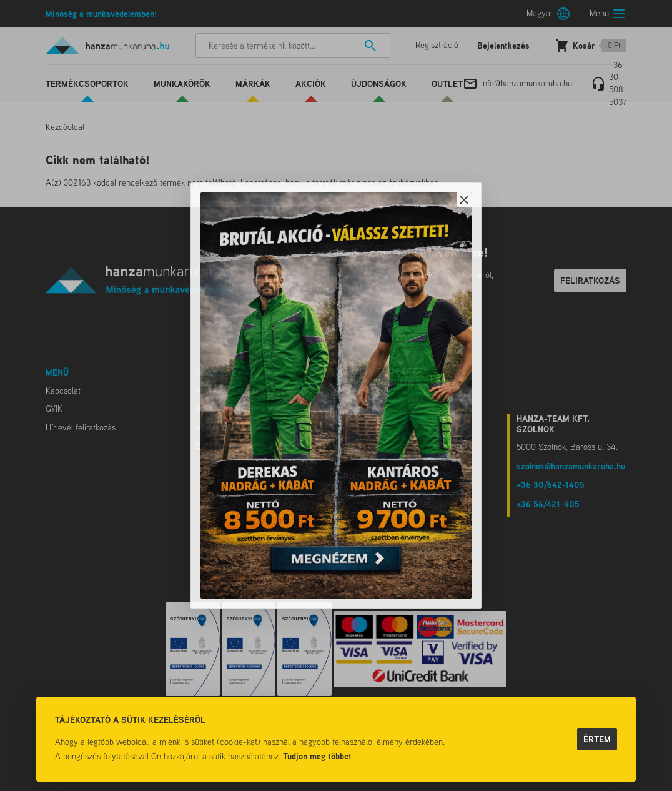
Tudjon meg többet (317, 756)
